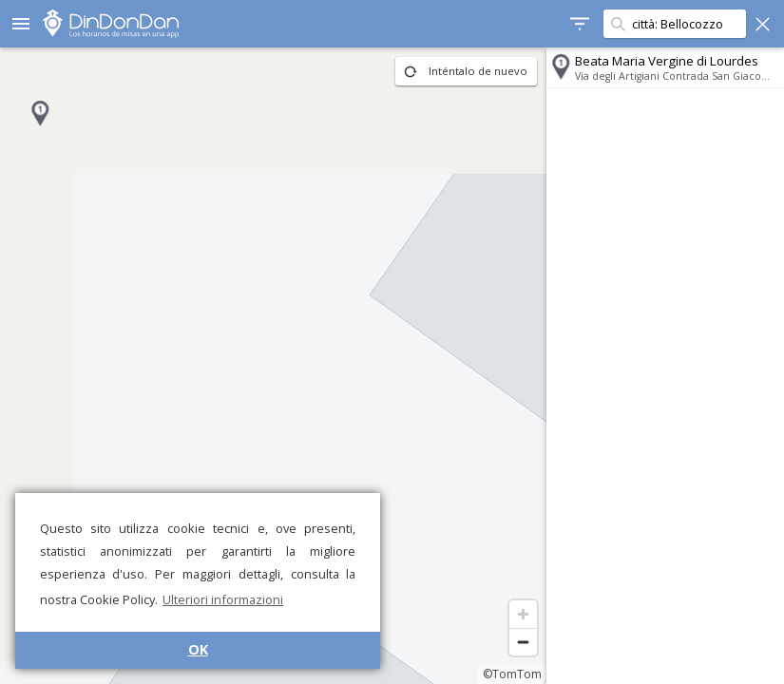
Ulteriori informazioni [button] (223, 599)
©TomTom (512, 674)
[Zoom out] (523, 642)
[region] (273, 366)
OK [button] (198, 649)
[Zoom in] (523, 614)
